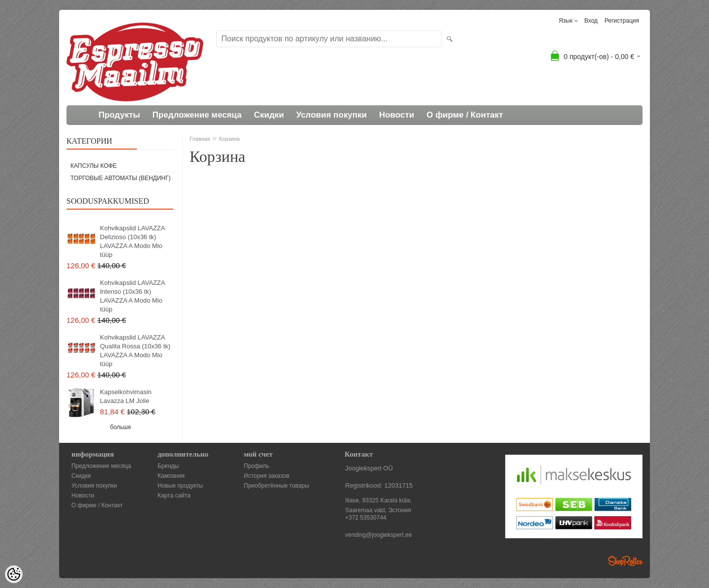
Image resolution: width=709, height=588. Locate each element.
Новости (397, 115)
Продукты (119, 115)
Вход (591, 21)
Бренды (168, 466)
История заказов (267, 476)
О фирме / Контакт (465, 115)
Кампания (171, 476)
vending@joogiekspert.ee (379, 535)
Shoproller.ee (625, 561)
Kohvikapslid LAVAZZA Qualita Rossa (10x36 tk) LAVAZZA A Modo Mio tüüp (135, 351)
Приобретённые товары (276, 486)
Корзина (229, 139)
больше (121, 427)
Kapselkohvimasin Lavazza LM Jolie (126, 396)
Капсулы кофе (94, 166)
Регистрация (622, 21)
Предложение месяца (197, 115)
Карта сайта (174, 495)
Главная (200, 139)
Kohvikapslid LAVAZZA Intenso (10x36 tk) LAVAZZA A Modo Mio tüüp (132, 296)
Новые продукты (180, 486)
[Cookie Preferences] (14, 574)
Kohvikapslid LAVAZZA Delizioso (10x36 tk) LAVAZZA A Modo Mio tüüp (132, 241)
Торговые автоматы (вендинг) (121, 178)
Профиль (257, 466)
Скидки (269, 115)
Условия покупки (332, 115)
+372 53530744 (366, 518)
